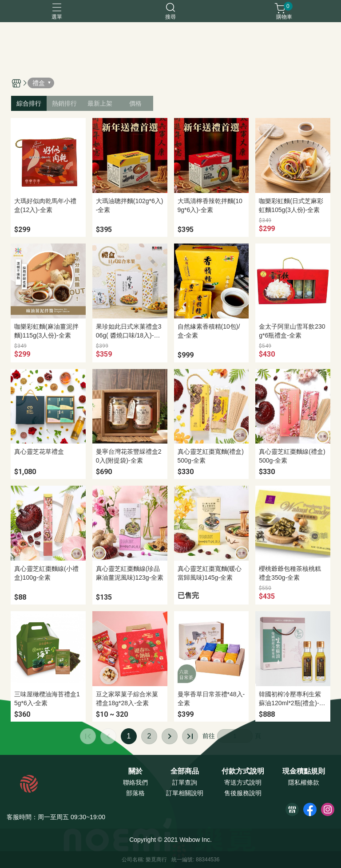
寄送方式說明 (243, 782)
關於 (135, 771)
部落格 (135, 793)
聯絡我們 (135, 782)
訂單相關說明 (185, 793)
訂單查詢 (185, 782)
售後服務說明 (243, 793)
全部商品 (185, 771)
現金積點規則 (304, 771)
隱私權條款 (304, 782)
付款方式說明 (243, 771)
